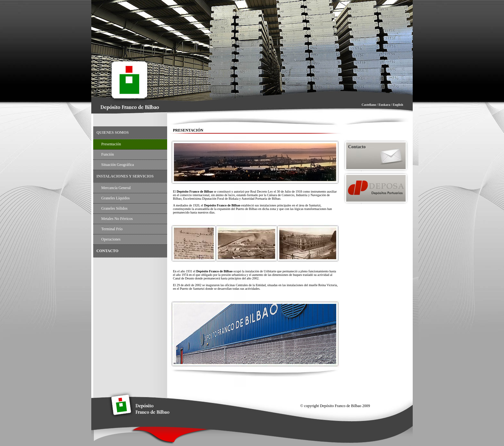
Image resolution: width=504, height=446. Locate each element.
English (398, 105)
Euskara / (385, 105)
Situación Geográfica (118, 165)
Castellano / (370, 105)
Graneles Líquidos (115, 198)
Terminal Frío (112, 229)
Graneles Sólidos (114, 208)
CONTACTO (107, 251)
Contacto (357, 147)
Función (108, 154)
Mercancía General (116, 188)
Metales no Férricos (117, 219)
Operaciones (111, 239)
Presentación (111, 144)
